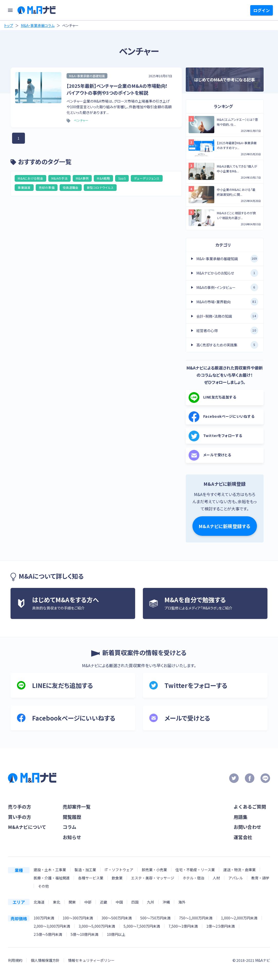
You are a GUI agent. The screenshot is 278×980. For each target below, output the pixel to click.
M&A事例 (82, 178)
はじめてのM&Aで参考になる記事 (225, 80)
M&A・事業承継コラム (38, 25)
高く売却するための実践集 (227, 345)
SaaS (122, 178)
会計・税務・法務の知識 (227, 316)
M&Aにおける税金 (30, 178)
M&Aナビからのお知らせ (227, 273)
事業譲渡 (24, 187)
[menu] (10, 10)
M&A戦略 (103, 178)
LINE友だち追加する (212, 397)
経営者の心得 (227, 331)
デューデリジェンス (147, 178)
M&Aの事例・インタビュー (227, 287)
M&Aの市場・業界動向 (227, 302)
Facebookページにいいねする (222, 417)
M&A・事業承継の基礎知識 (227, 259)
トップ (9, 25)
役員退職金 (71, 187)
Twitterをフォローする (215, 436)
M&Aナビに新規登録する (225, 526)
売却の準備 (47, 187)
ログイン (262, 10)
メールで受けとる (210, 455)
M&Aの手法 (59, 178)
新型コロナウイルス (100, 187)
